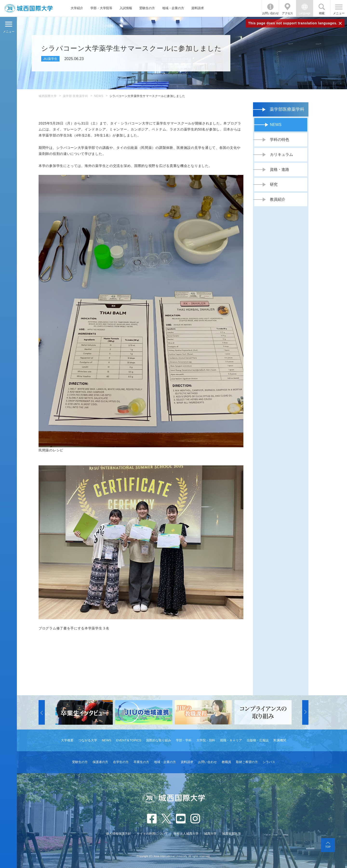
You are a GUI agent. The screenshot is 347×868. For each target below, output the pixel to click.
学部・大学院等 (101, 8)
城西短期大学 (232, 834)
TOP (328, 847)
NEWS (99, 96)
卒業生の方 (141, 762)
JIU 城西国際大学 (29, 8)
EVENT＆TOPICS (129, 740)
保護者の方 (100, 762)
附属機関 (280, 740)
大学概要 (67, 740)
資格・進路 (280, 169)
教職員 (226, 762)
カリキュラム (281, 155)
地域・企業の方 (173, 8)
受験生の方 (147, 8)
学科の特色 (280, 140)
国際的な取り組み (159, 740)
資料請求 (198, 8)
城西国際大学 (48, 96)
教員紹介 (278, 199)
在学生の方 (121, 762)
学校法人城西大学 (186, 834)
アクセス (287, 13)
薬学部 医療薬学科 (76, 96)
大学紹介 (77, 8)
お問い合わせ (270, 13)
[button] (42, 712)
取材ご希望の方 (247, 762)
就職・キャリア (231, 740)
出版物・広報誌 (258, 740)
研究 (274, 184)
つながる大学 (88, 740)
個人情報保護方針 (119, 834)
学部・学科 (184, 740)
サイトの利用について (152, 834)
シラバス (269, 762)
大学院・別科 (206, 740)
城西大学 (210, 834)
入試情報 (126, 8)
